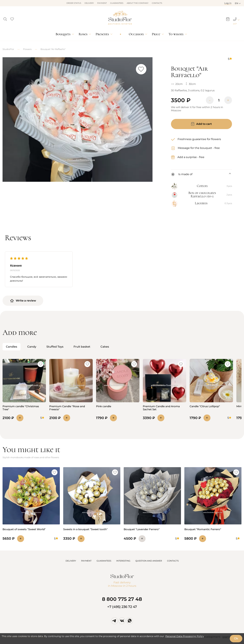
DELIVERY (71, 561)
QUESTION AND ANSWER (149, 561)
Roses (83, 34)
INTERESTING (123, 561)
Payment (102, 3)
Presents (102, 34)
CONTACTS (173, 561)
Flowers (27, 49)
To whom (176, 34)
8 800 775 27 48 (122, 599)
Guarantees (117, 3)
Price (156, 34)
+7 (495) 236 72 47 (122, 607)
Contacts (157, 3)
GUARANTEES (104, 561)
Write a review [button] (23, 301)
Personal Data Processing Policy (185, 636)
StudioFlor (8, 49)
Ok (236, 638)
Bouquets (63, 34)
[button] (5, 18)
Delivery (89, 3)
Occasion (136, 34)
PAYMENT (86, 561)
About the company (138, 3)
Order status (74, 3)
